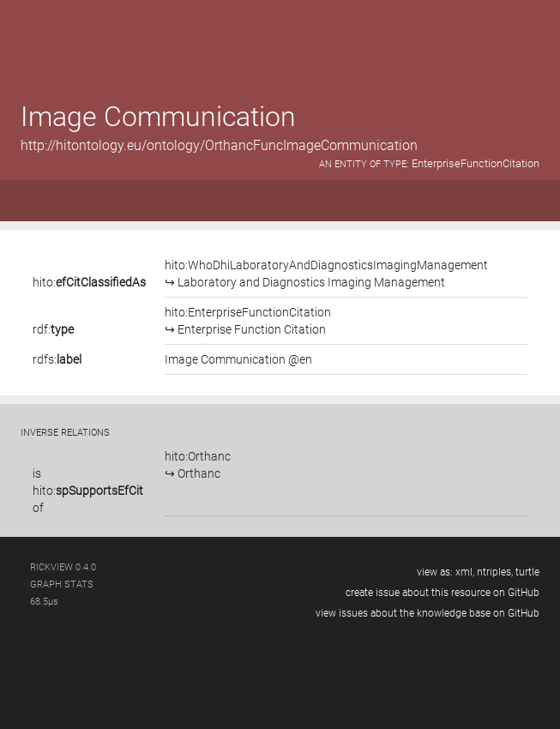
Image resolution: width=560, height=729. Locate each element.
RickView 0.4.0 (63, 567)
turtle (527, 572)
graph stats (62, 584)
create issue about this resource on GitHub (443, 593)
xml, (465, 572)
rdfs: (57, 359)
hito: (89, 282)
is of (88, 491)
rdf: (53, 329)
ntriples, (495, 572)
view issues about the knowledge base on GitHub (428, 613)
